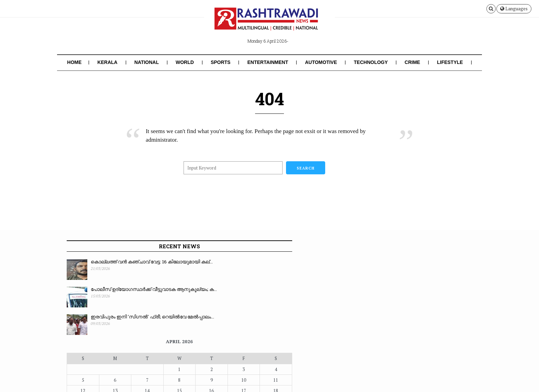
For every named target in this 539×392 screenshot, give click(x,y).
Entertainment (268, 62)
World (185, 62)
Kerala (107, 62)
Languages (514, 9)
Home (74, 62)
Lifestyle (450, 62)
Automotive (321, 62)
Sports (221, 62)
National (147, 62)
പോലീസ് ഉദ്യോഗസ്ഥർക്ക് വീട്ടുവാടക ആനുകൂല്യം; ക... (123, 293)
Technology (371, 62)
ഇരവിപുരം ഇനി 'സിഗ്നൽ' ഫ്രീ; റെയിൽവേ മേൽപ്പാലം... (126, 320)
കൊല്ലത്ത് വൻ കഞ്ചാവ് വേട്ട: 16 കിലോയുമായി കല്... (126, 265)
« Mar (216, 324)
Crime (412, 62)
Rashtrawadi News (116, 382)
